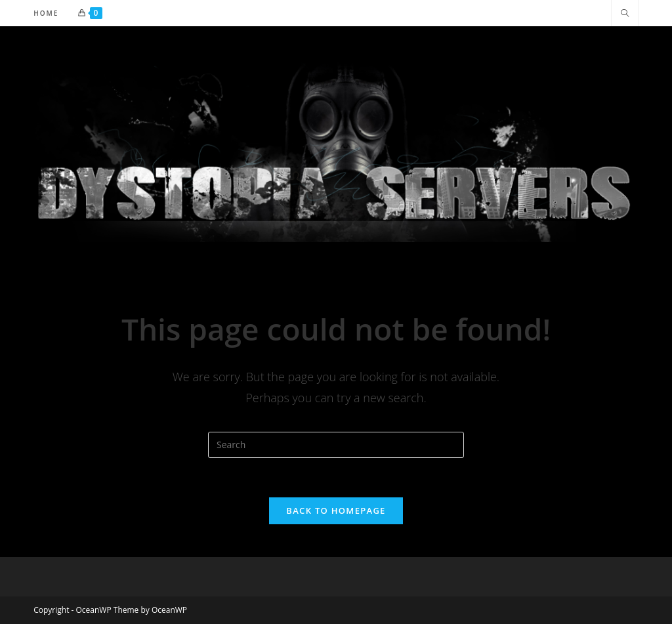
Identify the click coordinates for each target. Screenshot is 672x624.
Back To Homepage (336, 510)
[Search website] (625, 14)
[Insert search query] (336, 445)
